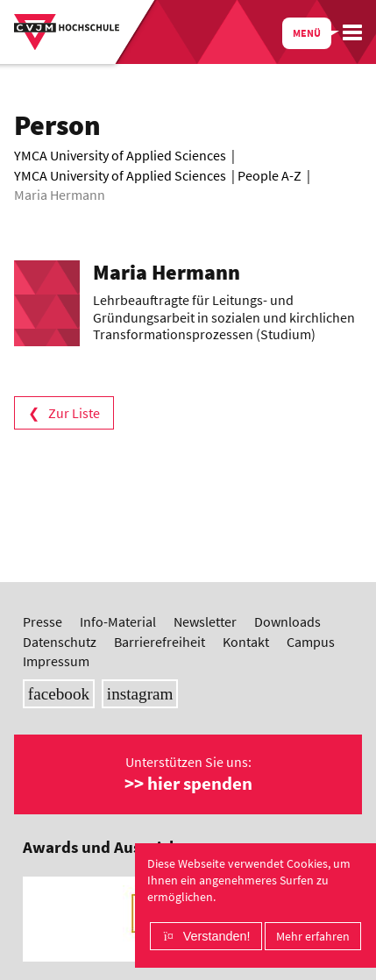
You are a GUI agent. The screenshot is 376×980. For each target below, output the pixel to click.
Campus (311, 642)
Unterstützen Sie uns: (188, 774)
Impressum (56, 661)
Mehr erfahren (313, 936)
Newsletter (205, 621)
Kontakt (246, 642)
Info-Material (118, 621)
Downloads (287, 621)
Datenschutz (60, 642)
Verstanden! (217, 936)
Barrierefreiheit (160, 642)
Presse (43, 621)
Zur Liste (74, 413)
